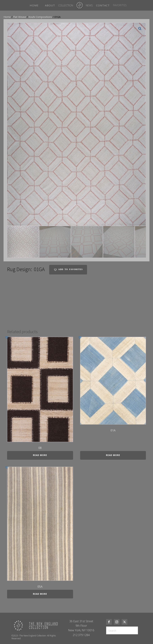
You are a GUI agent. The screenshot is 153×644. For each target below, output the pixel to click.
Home (7, 17)
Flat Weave (20, 17)
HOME (34, 5)
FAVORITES (120, 5)
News (89, 5)
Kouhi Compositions (40, 17)
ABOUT (50, 5)
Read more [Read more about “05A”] (40, 594)
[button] (140, 29)
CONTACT (103, 5)
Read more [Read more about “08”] (40, 455)
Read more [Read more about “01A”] (113, 455)
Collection (66, 5)
